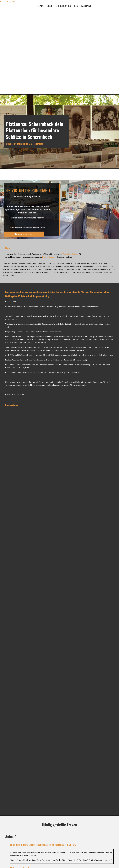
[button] (24, 234)
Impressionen (63, 6)
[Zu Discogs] (106, 8)
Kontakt (86, 6)
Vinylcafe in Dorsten (70, 254)
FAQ (76, 6)
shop (50, 6)
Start (41, 6)
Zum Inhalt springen (8, 1)
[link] (11, 845)
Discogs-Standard (49, 257)
